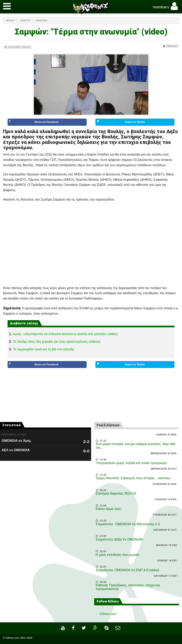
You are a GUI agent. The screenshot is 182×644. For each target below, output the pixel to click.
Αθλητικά (41, 20)
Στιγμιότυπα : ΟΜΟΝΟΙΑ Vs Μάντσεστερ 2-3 (128, 524)
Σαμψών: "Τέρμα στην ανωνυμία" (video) (91, 32)
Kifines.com (108, 614)
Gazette (25, 20)
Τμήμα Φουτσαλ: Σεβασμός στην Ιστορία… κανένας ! (134, 478)
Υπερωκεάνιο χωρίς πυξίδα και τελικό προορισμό (131, 463)
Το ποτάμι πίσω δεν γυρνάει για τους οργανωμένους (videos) (57, 342)
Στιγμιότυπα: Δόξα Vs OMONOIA (119, 539)
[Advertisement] (91, 387)
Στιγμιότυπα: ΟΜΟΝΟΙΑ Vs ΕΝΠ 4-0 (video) (127, 570)
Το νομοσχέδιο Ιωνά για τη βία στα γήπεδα (43, 349)
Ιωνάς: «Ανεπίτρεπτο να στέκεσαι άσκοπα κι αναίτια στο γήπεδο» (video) (65, 334)
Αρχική (10, 20)
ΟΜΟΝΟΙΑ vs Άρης (16, 441)
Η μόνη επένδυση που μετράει (118, 555)
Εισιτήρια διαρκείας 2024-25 (116, 493)
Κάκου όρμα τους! (109, 509)
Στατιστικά (12, 425)
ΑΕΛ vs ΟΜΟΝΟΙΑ (16, 450)
